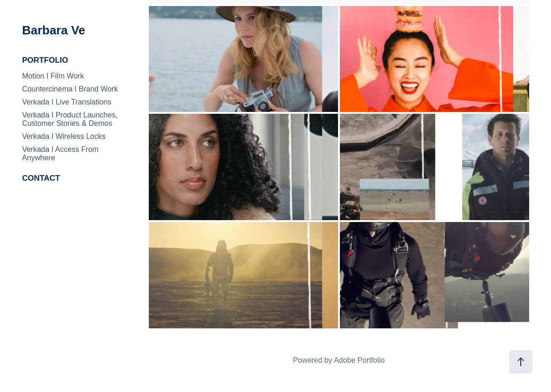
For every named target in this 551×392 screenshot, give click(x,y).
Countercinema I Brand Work (70, 89)
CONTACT (41, 178)
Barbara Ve (53, 30)
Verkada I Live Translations (66, 102)
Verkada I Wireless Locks (64, 136)
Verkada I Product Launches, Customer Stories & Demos (70, 119)
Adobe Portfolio (359, 360)
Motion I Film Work (53, 76)
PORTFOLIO (45, 60)
